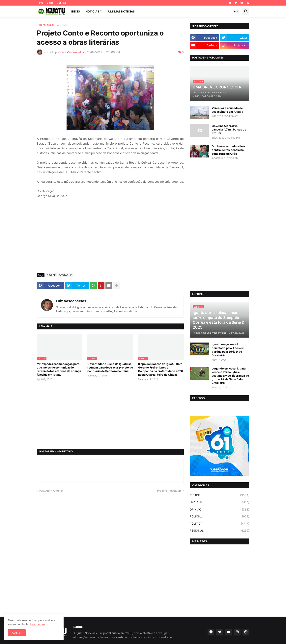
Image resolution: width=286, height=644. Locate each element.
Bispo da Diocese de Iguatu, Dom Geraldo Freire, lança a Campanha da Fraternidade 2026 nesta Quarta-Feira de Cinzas (160, 369)
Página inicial (45, 25)
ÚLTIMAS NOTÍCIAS (121, 11)
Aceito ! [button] (17, 633)
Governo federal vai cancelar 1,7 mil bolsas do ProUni (229, 129)
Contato (61, 3)
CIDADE (62, 25)
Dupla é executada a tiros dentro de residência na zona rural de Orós (229, 150)
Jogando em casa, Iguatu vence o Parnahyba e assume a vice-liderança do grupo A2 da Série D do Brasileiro (230, 376)
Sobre (50, 3)
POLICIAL (219, 516)
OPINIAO (219, 510)
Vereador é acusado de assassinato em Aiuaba (227, 110)
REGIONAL (219, 531)
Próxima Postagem (169, 491)
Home (40, 3)
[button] (236, 12)
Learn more (37, 624)
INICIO (76, 11)
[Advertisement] (110, 241)
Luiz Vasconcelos (71, 301)
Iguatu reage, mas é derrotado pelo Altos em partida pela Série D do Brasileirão (228, 350)
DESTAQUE (65, 275)
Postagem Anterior (51, 491)
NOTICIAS (92, 11)
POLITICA (219, 524)
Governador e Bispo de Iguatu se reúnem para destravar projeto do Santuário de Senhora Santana (110, 367)
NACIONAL (219, 502)
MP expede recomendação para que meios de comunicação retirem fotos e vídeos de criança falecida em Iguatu (59, 369)
